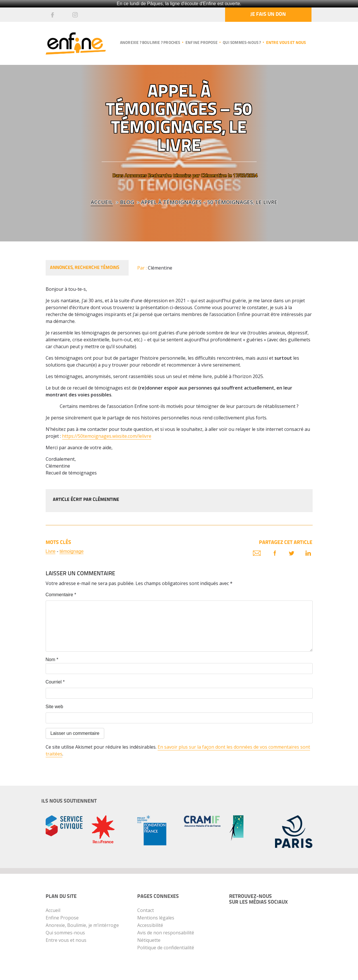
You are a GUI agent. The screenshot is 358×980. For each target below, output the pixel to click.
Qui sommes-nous (65, 933)
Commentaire (61, 595)
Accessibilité (150, 925)
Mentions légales (156, 918)
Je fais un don (268, 14)
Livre (51, 551)
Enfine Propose (62, 918)
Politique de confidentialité (166, 948)
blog (127, 202)
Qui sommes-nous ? (242, 43)
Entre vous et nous (286, 43)
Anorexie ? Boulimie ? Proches (150, 43)
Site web (54, 707)
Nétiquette (149, 940)
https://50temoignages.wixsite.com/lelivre (107, 436)
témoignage (71, 551)
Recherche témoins (170, 175)
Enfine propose (202, 43)
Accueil (102, 202)
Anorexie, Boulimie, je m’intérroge (82, 925)
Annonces (136, 175)
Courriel (55, 682)
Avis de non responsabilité (166, 933)
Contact (146, 910)
